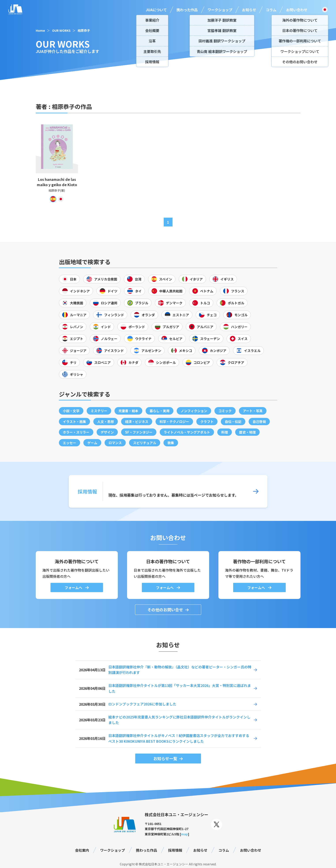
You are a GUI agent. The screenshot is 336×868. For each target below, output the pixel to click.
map (184, 834)
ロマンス (115, 443)
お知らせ (249, 10)
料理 (225, 432)
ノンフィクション (194, 411)
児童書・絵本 (128, 411)
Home (40, 30)
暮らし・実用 (160, 411)
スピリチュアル (145, 443)
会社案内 (82, 850)
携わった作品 (187, 10)
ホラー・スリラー (76, 432)
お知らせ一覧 (165, 758)
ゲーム (92, 443)
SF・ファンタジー (139, 432)
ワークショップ (220, 10)
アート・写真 (253, 411)
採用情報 (175, 850)
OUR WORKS (61, 30)
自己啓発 (259, 422)
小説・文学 (71, 411)
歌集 (171, 443)
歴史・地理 (247, 432)
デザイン (107, 432)
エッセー (69, 443)
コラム (271, 10)
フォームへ (74, 587)
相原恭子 (84, 30)
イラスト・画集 (74, 422)
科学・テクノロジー (174, 422)
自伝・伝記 (233, 422)
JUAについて (156, 10)
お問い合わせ (297, 10)
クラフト (207, 422)
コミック (225, 411)
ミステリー (99, 411)
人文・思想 (106, 422)
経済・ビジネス (137, 422)
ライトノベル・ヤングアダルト (187, 432)
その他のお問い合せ (165, 610)
